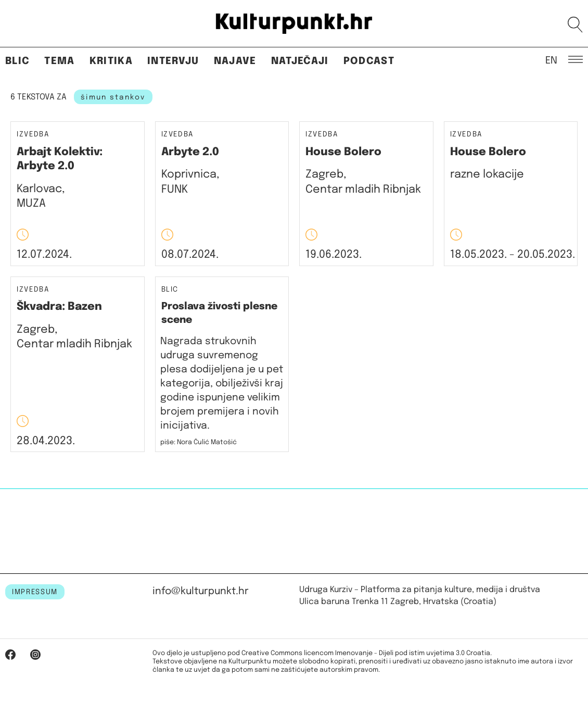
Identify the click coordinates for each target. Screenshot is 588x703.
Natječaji (300, 61)
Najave (235, 61)
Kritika (111, 61)
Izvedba (33, 135)
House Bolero (343, 152)
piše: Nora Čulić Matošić (199, 442)
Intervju (173, 61)
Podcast (369, 61)
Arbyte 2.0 (190, 152)
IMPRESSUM (35, 592)
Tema (59, 61)
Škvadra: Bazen (59, 307)
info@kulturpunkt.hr (201, 591)
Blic (17, 61)
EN (551, 60)
